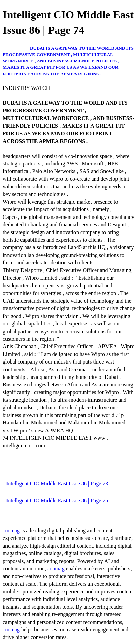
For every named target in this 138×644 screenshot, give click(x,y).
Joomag (12, 530)
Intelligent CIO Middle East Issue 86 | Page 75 (57, 501)
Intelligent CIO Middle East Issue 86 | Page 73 (57, 484)
